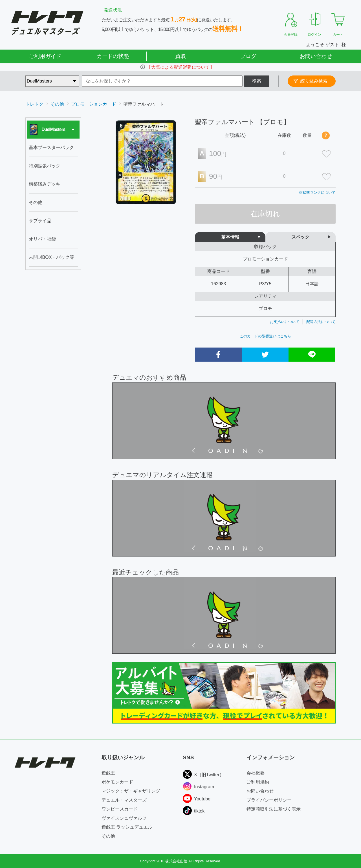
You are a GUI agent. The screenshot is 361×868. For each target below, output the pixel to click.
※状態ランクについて (317, 192)
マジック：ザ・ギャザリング (131, 791)
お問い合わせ (316, 56)
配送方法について (321, 322)
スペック (300, 237)
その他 (57, 104)
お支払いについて (285, 322)
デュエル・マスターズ (124, 800)
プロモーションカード (94, 104)
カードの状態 (113, 56)
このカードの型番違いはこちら (265, 336)
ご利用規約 (258, 782)
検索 (257, 81)
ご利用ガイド (45, 56)
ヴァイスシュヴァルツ (124, 818)
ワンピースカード (120, 809)
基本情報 (230, 237)
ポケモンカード (117, 782)
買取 (180, 56)
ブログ (248, 56)
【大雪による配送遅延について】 (180, 67)
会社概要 (256, 773)
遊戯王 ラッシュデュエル (127, 827)
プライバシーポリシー (269, 800)
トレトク (34, 104)
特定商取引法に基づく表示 (274, 809)
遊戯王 (108, 773)
